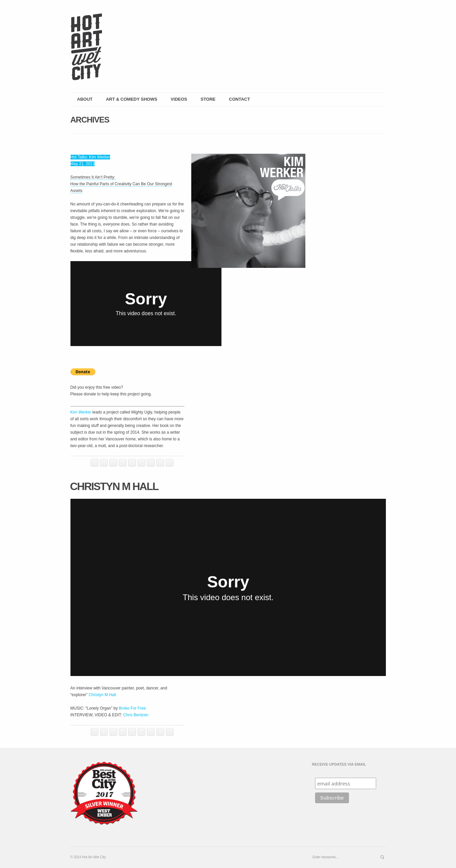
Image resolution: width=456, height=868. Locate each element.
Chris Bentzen (136, 715)
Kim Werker (81, 412)
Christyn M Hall (114, 486)
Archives (90, 120)
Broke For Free (132, 708)
